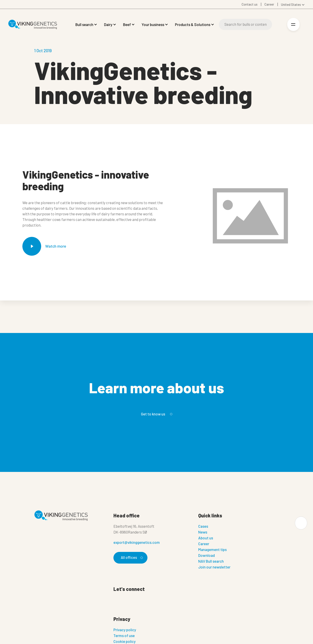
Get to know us (156, 414)
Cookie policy (125, 641)
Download (207, 555)
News (203, 532)
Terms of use (124, 635)
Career (204, 544)
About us (206, 538)
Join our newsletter (214, 567)
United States (291, 4)
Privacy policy (125, 630)
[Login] (279, 25)
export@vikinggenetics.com (137, 542)
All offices (131, 558)
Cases (203, 526)
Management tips (212, 549)
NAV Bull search (211, 561)
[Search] (245, 24)
